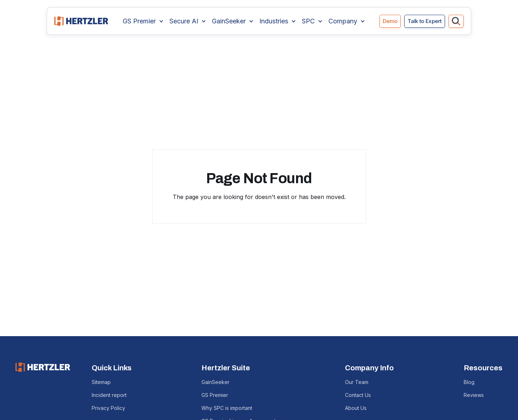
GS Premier (215, 395)
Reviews (474, 395)
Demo (390, 21)
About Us (356, 408)
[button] (143, 21)
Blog (469, 382)
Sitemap (101, 382)
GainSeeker (215, 382)
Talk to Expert (425, 21)
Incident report (109, 395)
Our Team (357, 382)
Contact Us (358, 395)
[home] (81, 21)
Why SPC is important (227, 408)
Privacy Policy (108, 408)
